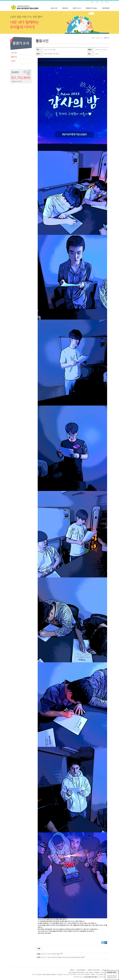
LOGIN (97, 2)
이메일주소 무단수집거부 (94, 970)
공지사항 (14, 53)
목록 (39, 949)
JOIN (102, 2)
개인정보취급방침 (81, 970)
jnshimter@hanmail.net (102, 974)
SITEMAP (107, 2)
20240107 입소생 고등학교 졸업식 (51, 954)
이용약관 (72, 970)
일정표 (13, 61)
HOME (92, 2)
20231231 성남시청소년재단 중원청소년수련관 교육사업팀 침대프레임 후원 (62, 957)
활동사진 (14, 57)
